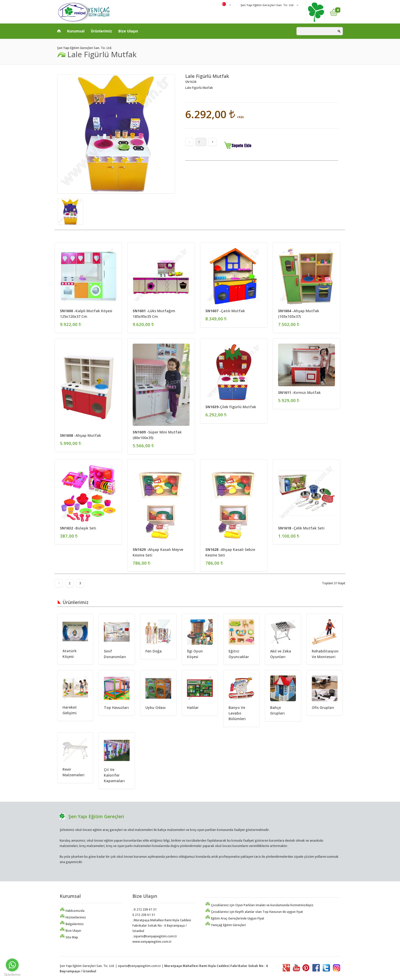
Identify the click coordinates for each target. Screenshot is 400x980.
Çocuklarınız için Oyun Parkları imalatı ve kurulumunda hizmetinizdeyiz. (260, 905)
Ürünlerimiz (101, 31)
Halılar (193, 707)
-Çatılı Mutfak (225, 311)
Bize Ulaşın (128, 31)
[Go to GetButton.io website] (12, 975)
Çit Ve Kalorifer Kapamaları (114, 775)
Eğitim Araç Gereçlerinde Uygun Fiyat (235, 918)
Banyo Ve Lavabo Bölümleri (237, 713)
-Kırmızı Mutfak (299, 392)
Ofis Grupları (323, 707)
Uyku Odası (155, 707)
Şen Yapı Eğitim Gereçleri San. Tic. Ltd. (267, 5)
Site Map (69, 937)
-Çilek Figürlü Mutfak (231, 407)
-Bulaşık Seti (78, 528)
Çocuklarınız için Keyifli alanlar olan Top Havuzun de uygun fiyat (254, 912)
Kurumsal (76, 31)
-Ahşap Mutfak (80, 435)
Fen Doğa (154, 651)
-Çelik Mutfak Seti (301, 528)
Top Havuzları (116, 707)
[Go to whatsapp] (12, 965)
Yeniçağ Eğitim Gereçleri (226, 925)
